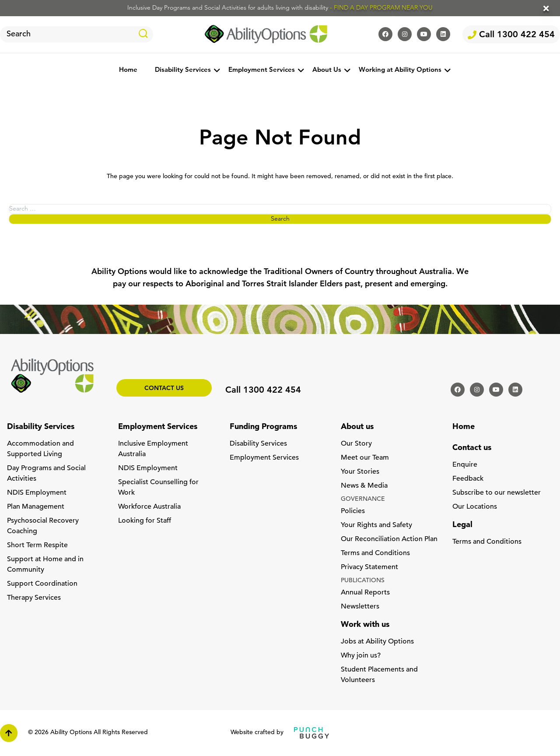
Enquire (465, 465)
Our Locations (475, 507)
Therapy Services (34, 598)
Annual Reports (365, 593)
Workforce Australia (149, 507)
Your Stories (360, 472)
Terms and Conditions (375, 553)
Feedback (468, 479)
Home (128, 70)
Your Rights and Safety (376, 525)
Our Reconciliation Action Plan (389, 539)
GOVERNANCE (363, 499)
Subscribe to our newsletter (497, 493)
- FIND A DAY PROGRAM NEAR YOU (381, 8)
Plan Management (36, 507)
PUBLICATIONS (363, 581)
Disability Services (183, 70)
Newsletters (360, 607)
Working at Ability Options (400, 70)
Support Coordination (42, 584)
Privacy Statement (369, 567)
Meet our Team (365, 458)
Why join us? (361, 656)
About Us (327, 70)
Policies (353, 511)
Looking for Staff (145, 521)
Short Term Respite (37, 545)
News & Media (364, 486)
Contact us (164, 389)
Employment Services (262, 70)
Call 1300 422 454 (511, 35)
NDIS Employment (37, 493)
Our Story (356, 444)
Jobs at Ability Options (377, 642)
